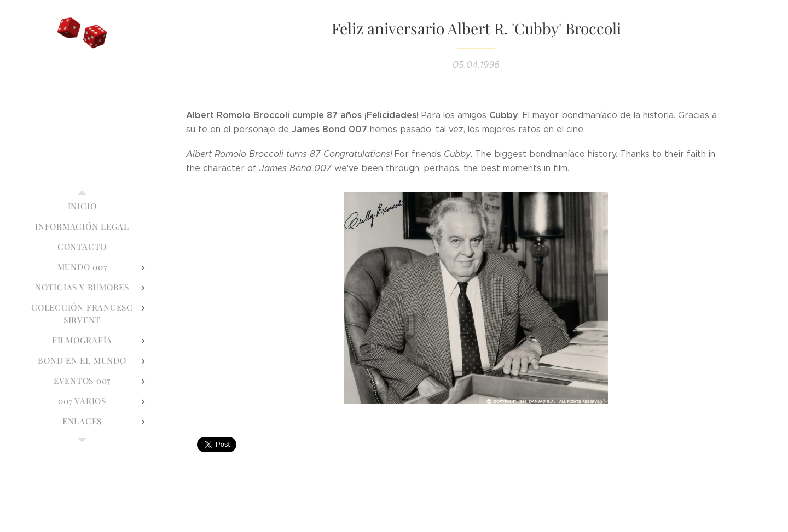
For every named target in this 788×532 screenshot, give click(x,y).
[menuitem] (82, 206)
